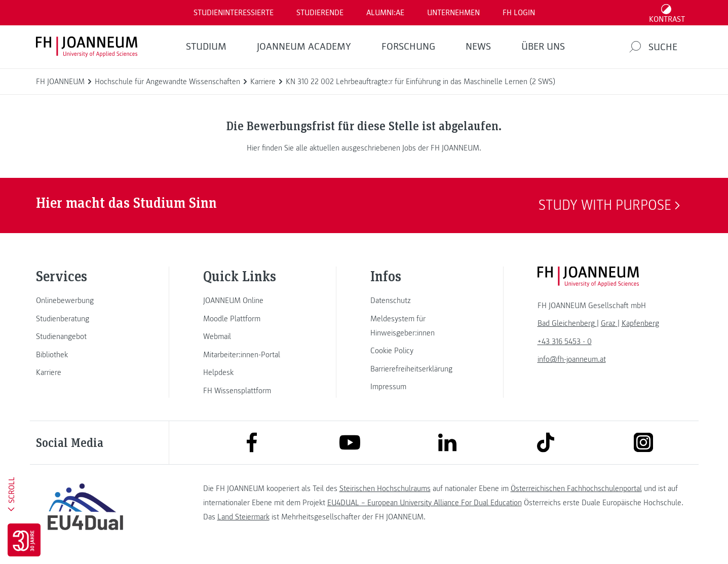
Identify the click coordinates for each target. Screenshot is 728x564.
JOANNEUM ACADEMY (304, 47)
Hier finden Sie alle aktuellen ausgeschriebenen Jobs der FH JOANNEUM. (364, 148)
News (478, 47)
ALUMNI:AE (385, 13)
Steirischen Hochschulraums (385, 488)
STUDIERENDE (320, 13)
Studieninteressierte (234, 13)
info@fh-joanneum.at (572, 359)
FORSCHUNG (408, 47)
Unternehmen (453, 13)
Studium (206, 47)
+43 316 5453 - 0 (565, 342)
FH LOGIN (519, 13)
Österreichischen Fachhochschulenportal (576, 488)
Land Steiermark (243, 517)
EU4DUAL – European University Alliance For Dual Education (425, 503)
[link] (86, 300)
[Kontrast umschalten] (667, 13)
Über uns (543, 47)
